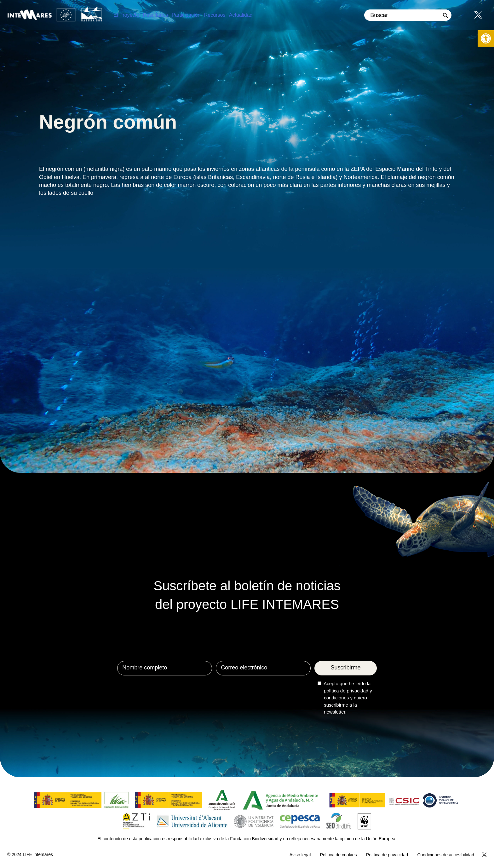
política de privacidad (346, 691)
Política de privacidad (387, 855)
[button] (486, 38)
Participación (186, 15)
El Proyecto (126, 15)
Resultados (155, 15)
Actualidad (241, 15)
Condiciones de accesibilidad (446, 855)
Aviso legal (300, 855)
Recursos (215, 15)
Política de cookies (339, 855)
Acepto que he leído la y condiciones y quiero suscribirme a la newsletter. (348, 698)
